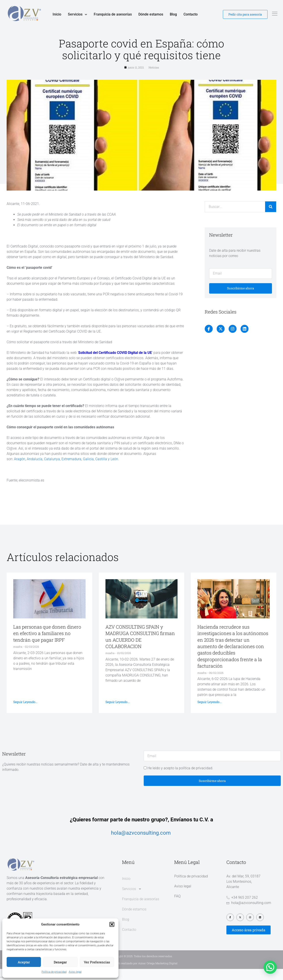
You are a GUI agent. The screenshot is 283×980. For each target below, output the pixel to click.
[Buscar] (271, 218)
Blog (173, 14)
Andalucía (35, 470)
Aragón (20, 470)
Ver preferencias (97, 962)
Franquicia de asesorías (113, 14)
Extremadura (71, 470)
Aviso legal (75, 972)
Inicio (57, 14)
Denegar (60, 962)
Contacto (191, 14)
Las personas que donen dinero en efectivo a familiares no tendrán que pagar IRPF (47, 645)
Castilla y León (107, 470)
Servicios (77, 14)
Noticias (154, 79)
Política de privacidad (54, 972)
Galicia (88, 470)
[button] (112, 924)
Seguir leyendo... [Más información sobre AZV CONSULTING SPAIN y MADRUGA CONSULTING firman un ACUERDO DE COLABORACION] (118, 713)
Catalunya (52, 470)
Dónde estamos (151, 14)
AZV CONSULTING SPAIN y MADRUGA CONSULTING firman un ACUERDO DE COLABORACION (140, 648)
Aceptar (24, 962)
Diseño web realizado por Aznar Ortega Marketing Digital (142, 974)
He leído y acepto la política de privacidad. (180, 779)
